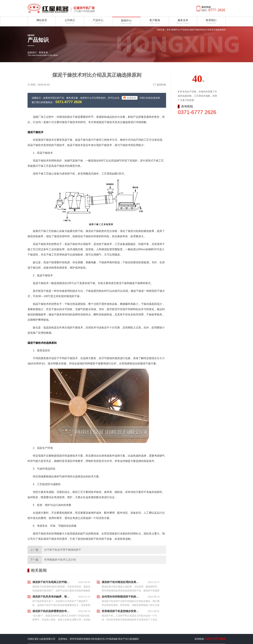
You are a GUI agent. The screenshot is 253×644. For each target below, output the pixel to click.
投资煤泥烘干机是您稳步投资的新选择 (121, 611)
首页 (169, 30)
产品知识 (185, 30)
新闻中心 (176, 30)
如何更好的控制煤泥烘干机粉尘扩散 (121, 597)
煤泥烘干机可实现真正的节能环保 (52, 582)
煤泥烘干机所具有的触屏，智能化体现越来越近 (52, 597)
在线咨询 (131, 98)
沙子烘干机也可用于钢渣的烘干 (63, 550)
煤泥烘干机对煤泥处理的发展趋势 (121, 582)
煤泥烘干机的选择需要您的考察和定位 (52, 611)
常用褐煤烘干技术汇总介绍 (60, 560)
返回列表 (161, 85)
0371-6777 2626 (69, 102)
